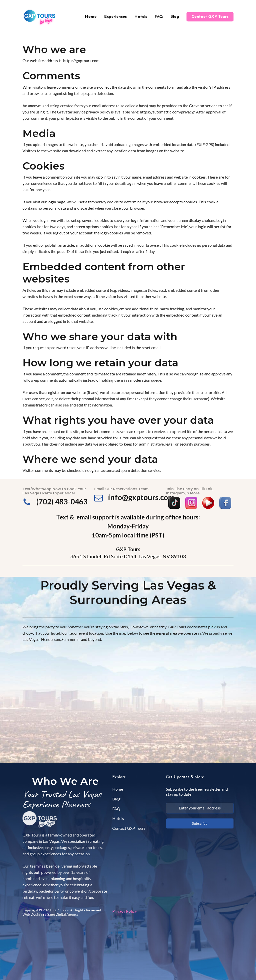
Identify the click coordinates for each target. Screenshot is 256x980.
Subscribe (200, 823)
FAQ (116, 809)
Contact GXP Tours (129, 828)
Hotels (118, 818)
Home (118, 789)
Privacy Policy (124, 911)
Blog (116, 799)
